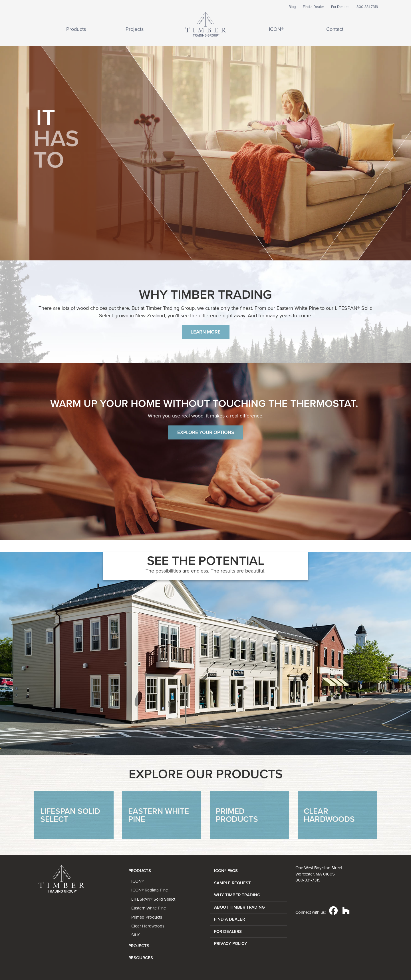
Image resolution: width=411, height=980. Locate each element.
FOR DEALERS (228, 931)
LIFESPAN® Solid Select (153, 899)
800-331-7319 (367, 7)
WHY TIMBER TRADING (237, 895)
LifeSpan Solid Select (70, 815)
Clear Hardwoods (329, 815)
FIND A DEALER (229, 919)
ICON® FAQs (226, 871)
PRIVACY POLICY (231, 943)
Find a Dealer (313, 7)
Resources (141, 958)
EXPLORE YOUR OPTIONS (206, 432)
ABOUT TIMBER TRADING (239, 907)
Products (76, 29)
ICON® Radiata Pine (150, 890)
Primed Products (237, 815)
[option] (205, 653)
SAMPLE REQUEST (232, 883)
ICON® (276, 29)
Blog (292, 7)
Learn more (206, 332)
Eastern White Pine (159, 815)
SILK (136, 935)
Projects (135, 29)
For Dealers (340, 7)
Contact (335, 29)
